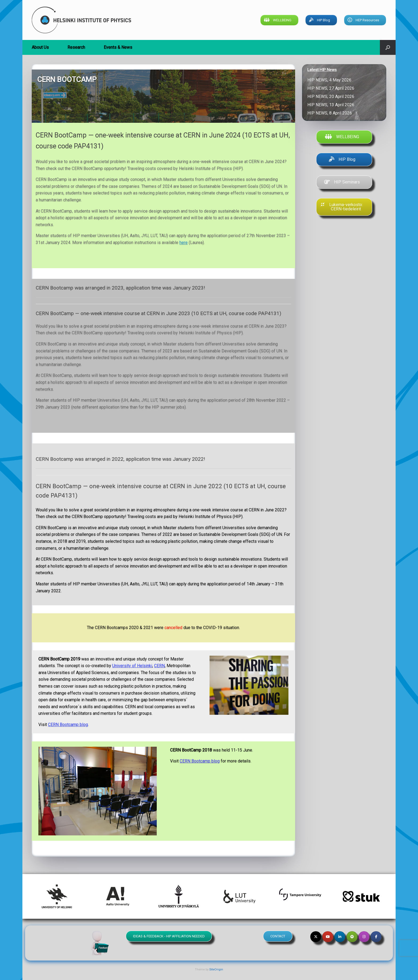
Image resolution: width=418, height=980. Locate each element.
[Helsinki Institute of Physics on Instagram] (364, 937)
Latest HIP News (322, 70)
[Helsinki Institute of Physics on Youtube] (328, 937)
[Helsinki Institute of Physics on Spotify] (352, 937)
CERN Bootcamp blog (68, 724)
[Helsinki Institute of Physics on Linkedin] (340, 937)
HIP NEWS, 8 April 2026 (331, 113)
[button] (388, 47)
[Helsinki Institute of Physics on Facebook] (376, 937)
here (184, 242)
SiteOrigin (216, 969)
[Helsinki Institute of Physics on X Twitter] (316, 937)
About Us (40, 47)
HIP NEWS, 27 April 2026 (332, 88)
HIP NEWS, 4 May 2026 (330, 80)
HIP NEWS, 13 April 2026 (332, 105)
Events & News (118, 47)
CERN (159, 666)
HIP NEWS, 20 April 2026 (332, 97)
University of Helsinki (132, 666)
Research (76, 47)
